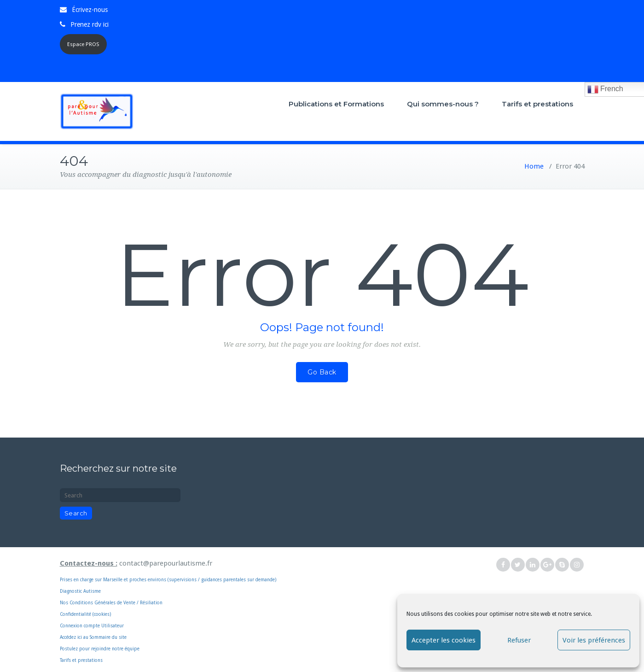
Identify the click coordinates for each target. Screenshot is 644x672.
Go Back (322, 372)
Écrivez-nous (90, 10)
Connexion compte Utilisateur (92, 626)
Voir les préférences (594, 640)
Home (534, 166)
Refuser (519, 640)
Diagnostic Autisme (80, 591)
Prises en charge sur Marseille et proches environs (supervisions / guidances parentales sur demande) (210, 568)
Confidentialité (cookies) (85, 614)
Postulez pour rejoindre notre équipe (100, 649)
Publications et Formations (336, 104)
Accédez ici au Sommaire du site (93, 637)
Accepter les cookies (444, 640)
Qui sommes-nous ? (443, 104)
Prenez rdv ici (90, 24)
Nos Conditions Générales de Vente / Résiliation (111, 603)
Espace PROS (83, 44)
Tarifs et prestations (537, 104)
